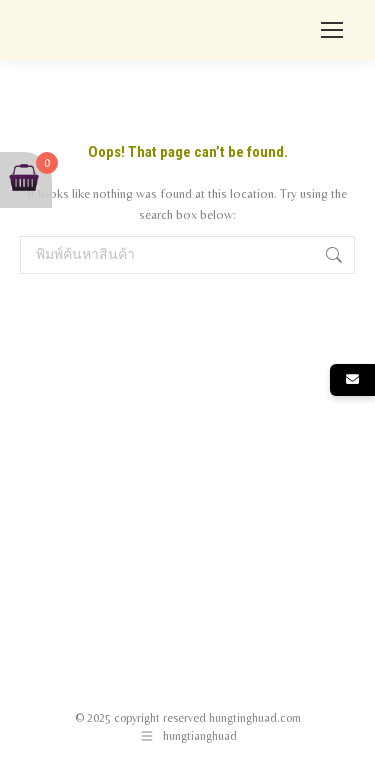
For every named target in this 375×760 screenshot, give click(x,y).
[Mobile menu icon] (332, 30)
